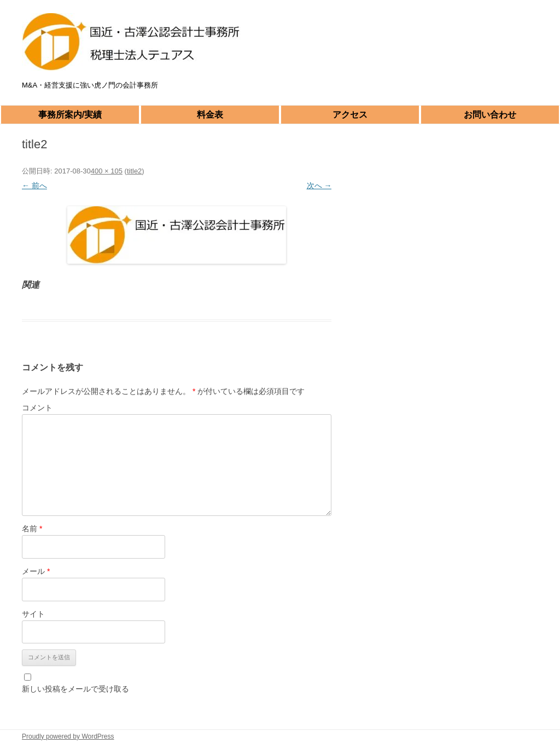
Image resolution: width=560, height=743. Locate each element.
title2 (134, 171)
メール (36, 571)
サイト (33, 614)
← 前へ (34, 185)
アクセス (350, 115)
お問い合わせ (490, 115)
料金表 (210, 115)
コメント (37, 408)
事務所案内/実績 (70, 115)
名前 (32, 529)
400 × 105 (107, 171)
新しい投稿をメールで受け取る (75, 689)
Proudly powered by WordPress (68, 736)
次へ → (319, 185)
